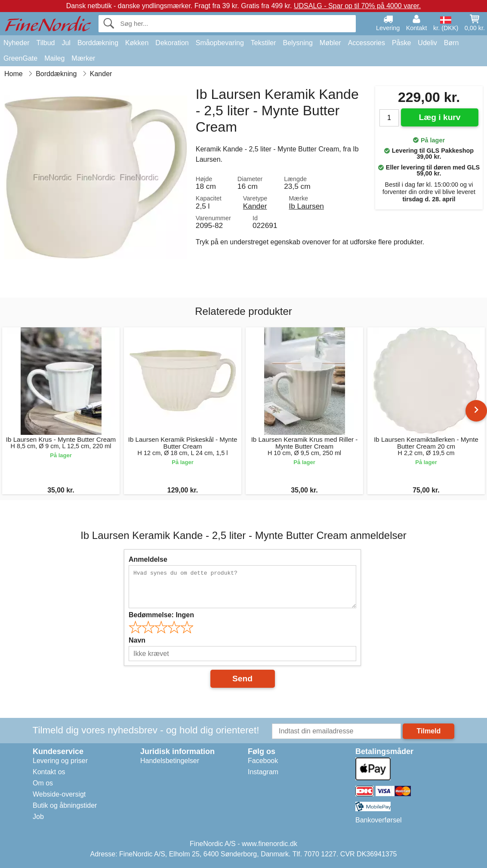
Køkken (137, 43)
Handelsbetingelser (170, 761)
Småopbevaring (220, 43)
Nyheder (16, 43)
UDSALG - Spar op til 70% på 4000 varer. (357, 6)
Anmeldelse (148, 559)
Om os (43, 783)
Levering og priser (60, 761)
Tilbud (45, 43)
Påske (401, 43)
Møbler (330, 43)
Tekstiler (264, 43)
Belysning (297, 43)
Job (38, 817)
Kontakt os (49, 772)
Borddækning (98, 43)
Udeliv (427, 43)
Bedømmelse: (161, 615)
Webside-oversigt (59, 794)
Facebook (263, 761)
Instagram (263, 772)
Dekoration (172, 43)
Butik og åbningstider (65, 805)
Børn (452, 43)
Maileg (54, 58)
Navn (137, 640)
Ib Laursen (306, 206)
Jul (66, 43)
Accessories (367, 43)
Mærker (83, 58)
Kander (255, 206)
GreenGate (20, 58)
